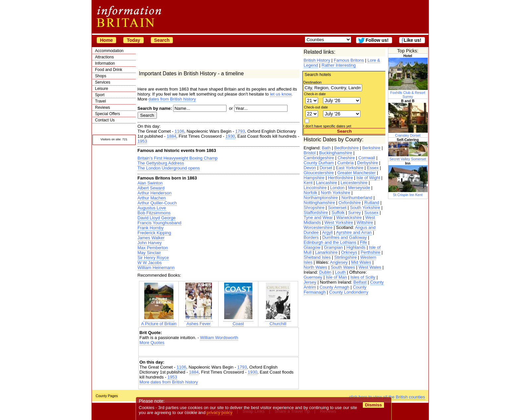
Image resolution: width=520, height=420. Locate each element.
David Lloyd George (157, 218)
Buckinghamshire (336, 153)
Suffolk (338, 212)
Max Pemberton (153, 248)
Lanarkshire (326, 252)
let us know (281, 94)
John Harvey (150, 243)
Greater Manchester (357, 173)
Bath (326, 148)
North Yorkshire (335, 193)
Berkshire (371, 148)
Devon (310, 168)
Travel (101, 101)
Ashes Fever (199, 321)
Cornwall (367, 158)
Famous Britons (349, 60)
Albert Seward (151, 188)
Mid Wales (361, 262)
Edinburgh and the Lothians (330, 242)
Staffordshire (316, 212)
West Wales (370, 267)
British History (317, 60)
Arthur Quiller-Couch (157, 203)
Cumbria (345, 163)
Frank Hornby (151, 228)
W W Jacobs (150, 263)
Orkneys (349, 252)
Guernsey (313, 277)
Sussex (372, 212)
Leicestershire (354, 183)
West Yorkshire (339, 222)
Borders (311, 237)
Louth (340, 272)
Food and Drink (109, 70)
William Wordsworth (219, 338)
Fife (363, 242)
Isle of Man (336, 277)
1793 (240, 131)
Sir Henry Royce (153, 258)
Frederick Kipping (154, 233)
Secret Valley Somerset (408, 157)
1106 (179, 131)
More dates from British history (169, 382)
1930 (230, 136)
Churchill (278, 321)
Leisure (102, 89)
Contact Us (105, 120)
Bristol (310, 153)
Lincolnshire (315, 188)
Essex (373, 168)
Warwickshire (349, 217)
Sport (100, 95)
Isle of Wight (368, 178)
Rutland (372, 203)
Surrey (355, 212)
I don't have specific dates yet (327, 126)
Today (133, 40)
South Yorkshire (365, 208)
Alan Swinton (150, 183)
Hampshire (314, 178)
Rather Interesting (339, 65)
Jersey (310, 282)
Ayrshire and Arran (354, 232)
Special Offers (108, 114)
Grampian (333, 247)
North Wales (316, 267)
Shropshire (314, 208)
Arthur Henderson (155, 193)
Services (103, 82)
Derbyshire (368, 163)
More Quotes (152, 343)
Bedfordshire (347, 148)
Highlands (356, 247)
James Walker (151, 238)
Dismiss (374, 405)
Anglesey (339, 262)
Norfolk (311, 193)
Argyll (327, 232)
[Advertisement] (219, 351)
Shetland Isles (317, 257)
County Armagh (335, 287)
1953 (142, 141)
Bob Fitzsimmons (154, 213)
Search (162, 40)
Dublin (325, 272)
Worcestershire (318, 227)
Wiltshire (365, 222)
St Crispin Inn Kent (408, 193)
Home (107, 40)
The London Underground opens (169, 168)
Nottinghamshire (320, 203)
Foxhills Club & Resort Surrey (408, 93)
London (337, 188)
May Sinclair (149, 253)
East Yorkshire (350, 168)
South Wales (343, 267)
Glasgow (312, 247)
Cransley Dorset (408, 133)
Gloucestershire (319, 173)
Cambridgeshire (319, 158)
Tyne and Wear (318, 217)
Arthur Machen (152, 198)
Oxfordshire (350, 203)
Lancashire (327, 183)
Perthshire (371, 252)
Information (105, 63)
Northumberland (357, 198)
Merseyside (359, 188)
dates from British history (172, 99)
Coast (238, 321)
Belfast (360, 282)
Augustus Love (152, 208)
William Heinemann (156, 268)
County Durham (319, 163)
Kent (308, 183)
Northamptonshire (321, 198)
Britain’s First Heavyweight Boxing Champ (178, 158)
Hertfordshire (340, 178)
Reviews (103, 107)
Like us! (413, 40)
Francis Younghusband (160, 223)
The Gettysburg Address (161, 163)
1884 (172, 136)
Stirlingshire (346, 257)
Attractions (105, 57)
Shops (101, 76)
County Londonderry (349, 292)
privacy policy (220, 413)
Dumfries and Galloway (345, 237)
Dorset (326, 168)
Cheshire (346, 158)
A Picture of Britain (159, 321)
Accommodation (109, 51)
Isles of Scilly (363, 277)
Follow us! (377, 40)
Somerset (337, 208)
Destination (313, 82)
